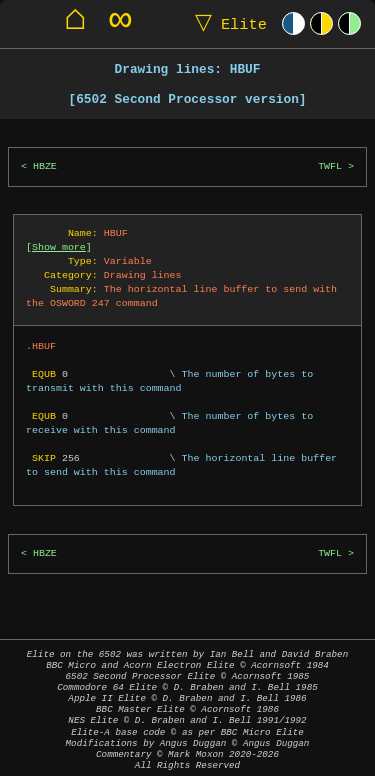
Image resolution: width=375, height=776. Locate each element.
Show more (59, 247)
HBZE (45, 166)
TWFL (330, 166)
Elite (226, 23)
